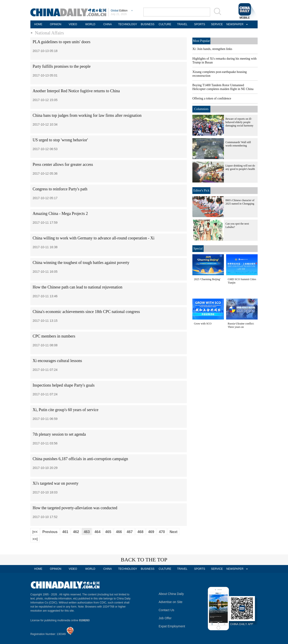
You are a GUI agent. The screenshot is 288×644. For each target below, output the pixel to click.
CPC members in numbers (54, 336)
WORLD (90, 24)
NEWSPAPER (234, 24)
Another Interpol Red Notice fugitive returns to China (76, 91)
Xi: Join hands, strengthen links (212, 49)
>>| (35, 539)
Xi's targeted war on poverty (56, 483)
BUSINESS (148, 24)
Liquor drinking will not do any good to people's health (240, 167)
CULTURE (165, 24)
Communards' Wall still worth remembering (238, 144)
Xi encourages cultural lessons (57, 361)
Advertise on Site (171, 602)
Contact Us (166, 610)
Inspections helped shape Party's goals (64, 385)
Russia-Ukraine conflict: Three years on (241, 325)
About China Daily (171, 594)
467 (130, 532)
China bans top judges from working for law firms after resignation (87, 115)
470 (162, 532)
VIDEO (73, 24)
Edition (119, 11)
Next (174, 532)
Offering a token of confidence (212, 98)
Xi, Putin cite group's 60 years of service (65, 410)
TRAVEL (182, 24)
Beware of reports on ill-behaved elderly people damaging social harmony (239, 122)
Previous (50, 532)
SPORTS (199, 24)
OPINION (56, 24)
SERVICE (217, 24)
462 (76, 532)
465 (108, 532)
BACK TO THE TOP (144, 560)
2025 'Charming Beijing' (207, 279)
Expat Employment (172, 626)
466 (119, 532)
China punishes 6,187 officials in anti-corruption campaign (80, 459)
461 (65, 532)
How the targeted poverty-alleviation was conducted (75, 508)
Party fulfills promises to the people (62, 66)
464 (98, 532)
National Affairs (49, 33)
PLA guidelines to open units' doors (62, 42)
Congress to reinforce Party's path (60, 189)
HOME (38, 24)
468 (141, 532)
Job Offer (165, 618)
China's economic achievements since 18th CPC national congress (86, 312)
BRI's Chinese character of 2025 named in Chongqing (240, 202)
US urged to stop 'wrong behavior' (60, 140)
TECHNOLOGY (128, 24)
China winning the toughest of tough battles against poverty (81, 263)
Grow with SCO (203, 324)
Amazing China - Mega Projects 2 (60, 214)
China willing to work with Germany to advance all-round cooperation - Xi (93, 238)
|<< (35, 532)
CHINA (107, 24)
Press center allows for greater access (63, 164)
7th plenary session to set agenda (59, 434)
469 (151, 532)
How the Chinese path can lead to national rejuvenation (78, 287)
